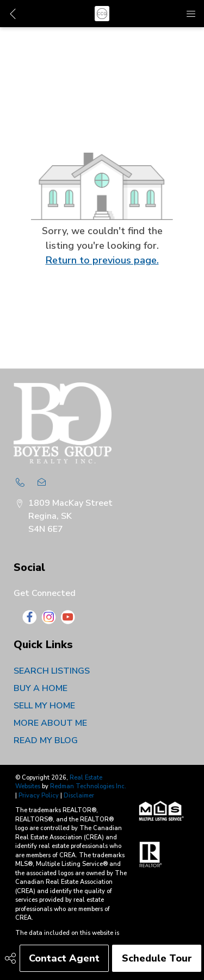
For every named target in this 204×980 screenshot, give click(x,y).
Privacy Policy (39, 796)
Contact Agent (64, 958)
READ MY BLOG (46, 740)
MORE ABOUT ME (50, 723)
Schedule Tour (157, 958)
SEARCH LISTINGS (52, 671)
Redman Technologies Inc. (88, 786)
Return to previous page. (102, 260)
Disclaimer (79, 796)
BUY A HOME (41, 688)
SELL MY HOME (44, 706)
